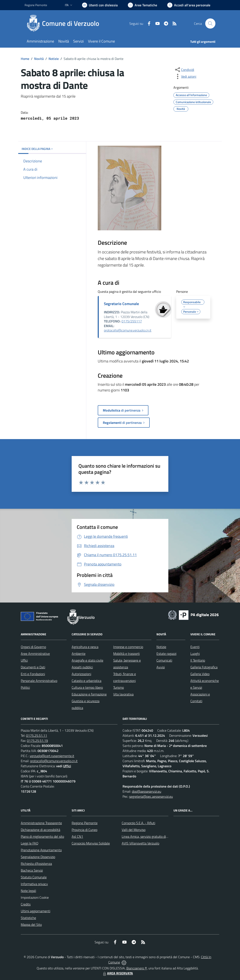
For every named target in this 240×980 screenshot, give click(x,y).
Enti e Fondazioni (33, 674)
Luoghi (195, 654)
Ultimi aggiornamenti (36, 911)
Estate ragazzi (166, 654)
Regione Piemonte (85, 823)
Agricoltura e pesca (85, 647)
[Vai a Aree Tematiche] (142, 5)
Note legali (28, 891)
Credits (26, 904)
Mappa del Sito (31, 925)
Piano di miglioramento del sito (42, 836)
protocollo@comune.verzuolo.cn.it (128, 330)
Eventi (195, 647)
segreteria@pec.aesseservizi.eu (151, 796)
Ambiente (79, 654)
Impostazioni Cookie (35, 897)
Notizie (54, 59)
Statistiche (28, 918)
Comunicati (164, 660)
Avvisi (161, 667)
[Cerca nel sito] (210, 23)
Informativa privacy (34, 884)
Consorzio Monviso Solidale (91, 843)
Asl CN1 (77, 836)
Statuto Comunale (34, 877)
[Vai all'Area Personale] (189, 5)
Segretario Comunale (121, 304)
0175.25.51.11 (37, 735)
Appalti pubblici (82, 667)
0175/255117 (132, 321)
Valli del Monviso (134, 830)
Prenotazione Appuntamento (41, 850)
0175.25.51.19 (37, 741)
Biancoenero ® (137, 968)
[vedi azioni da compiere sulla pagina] (185, 76)
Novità (39, 59)
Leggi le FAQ (30, 843)
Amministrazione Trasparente (41, 823)
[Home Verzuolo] (64, 23)
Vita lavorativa (123, 694)
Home (25, 59)
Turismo (119, 687)
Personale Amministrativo (39, 681)
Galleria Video (200, 674)
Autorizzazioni (81, 674)
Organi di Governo (33, 647)
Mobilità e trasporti (126, 654)
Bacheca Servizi (32, 870)
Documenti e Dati (33, 667)
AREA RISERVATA (117, 973)
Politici (25, 687)
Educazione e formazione (89, 694)
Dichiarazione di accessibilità (40, 830)
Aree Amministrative (35, 654)
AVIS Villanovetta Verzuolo (140, 843)
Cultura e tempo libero (87, 687)
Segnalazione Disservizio (38, 857)
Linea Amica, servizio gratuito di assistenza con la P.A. (159, 836)
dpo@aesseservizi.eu (147, 791)
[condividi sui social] (184, 70)
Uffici (24, 660)
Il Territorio (198, 660)
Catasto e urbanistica (87, 681)
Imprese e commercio (128, 647)
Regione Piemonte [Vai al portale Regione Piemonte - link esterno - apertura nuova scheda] (36, 5)
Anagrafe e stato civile (87, 660)
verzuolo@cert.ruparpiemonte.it (52, 756)
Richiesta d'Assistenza (36, 864)
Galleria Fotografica (204, 667)
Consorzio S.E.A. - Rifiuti (138, 823)
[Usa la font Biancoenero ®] (100, 5)
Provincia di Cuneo (84, 830)
